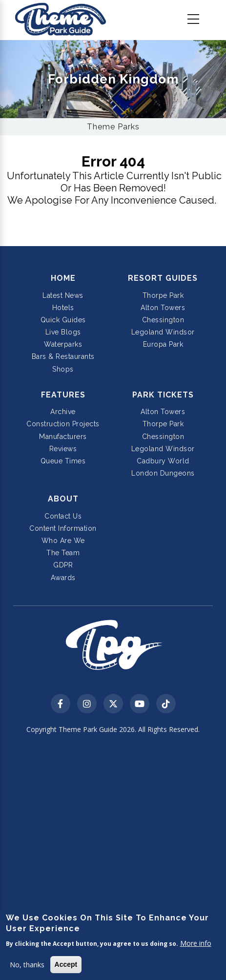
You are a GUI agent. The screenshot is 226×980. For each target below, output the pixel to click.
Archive (63, 412)
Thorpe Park (163, 295)
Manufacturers (63, 437)
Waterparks (63, 344)
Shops (63, 369)
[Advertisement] (113, 858)
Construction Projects (63, 424)
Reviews (63, 449)
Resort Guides (163, 278)
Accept (66, 964)
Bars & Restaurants (63, 356)
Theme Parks (113, 127)
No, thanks (27, 965)
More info (196, 943)
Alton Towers (163, 308)
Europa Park (163, 344)
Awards (63, 578)
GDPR (63, 565)
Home (63, 278)
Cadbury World (163, 461)
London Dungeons (163, 473)
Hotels (63, 308)
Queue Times (63, 461)
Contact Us (63, 516)
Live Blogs (63, 332)
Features (63, 395)
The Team (63, 553)
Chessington (163, 320)
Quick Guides (63, 320)
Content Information (63, 528)
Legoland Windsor (163, 332)
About (63, 499)
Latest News (63, 295)
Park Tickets (163, 395)
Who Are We (63, 541)
